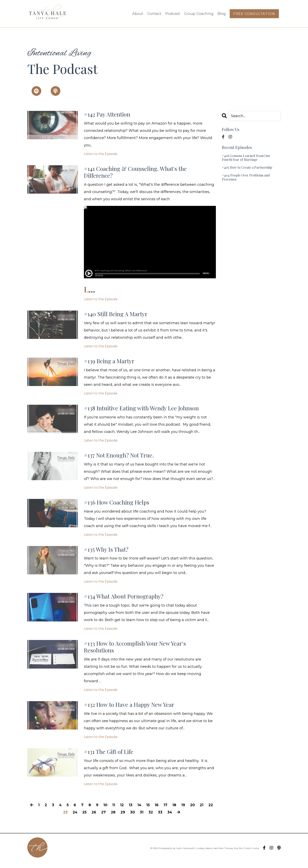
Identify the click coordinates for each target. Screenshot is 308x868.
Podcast (173, 14)
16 (162, 811)
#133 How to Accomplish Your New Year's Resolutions (138, 651)
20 (198, 811)
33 (166, 818)
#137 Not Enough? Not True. (121, 458)
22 (59, 818)
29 (128, 818)
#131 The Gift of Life (110, 757)
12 (127, 811)
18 (180, 811)
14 (144, 811)
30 (138, 818)
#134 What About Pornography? (126, 600)
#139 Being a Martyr (111, 363)
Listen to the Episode (101, 154)
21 (207, 811)
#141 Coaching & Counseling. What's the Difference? (138, 173)
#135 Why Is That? (107, 553)
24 (79, 818)
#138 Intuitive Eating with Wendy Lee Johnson (145, 410)
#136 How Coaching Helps (118, 505)
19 (188, 811)
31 (147, 818)
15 (153, 811)
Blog (222, 14)
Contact (154, 14)
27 (108, 818)
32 (156, 818)
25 (89, 818)
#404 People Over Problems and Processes (246, 177)
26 (98, 818)
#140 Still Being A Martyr (118, 315)
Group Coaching (199, 14)
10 (110, 811)
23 (69, 818)
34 (176, 818)
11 (118, 811)
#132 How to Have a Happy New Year (132, 710)
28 (118, 818)
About (137, 14)
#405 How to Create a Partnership (247, 167)
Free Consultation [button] (254, 14)
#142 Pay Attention (109, 115)
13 (135, 811)
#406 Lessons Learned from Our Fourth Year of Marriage (246, 158)
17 (171, 811)
